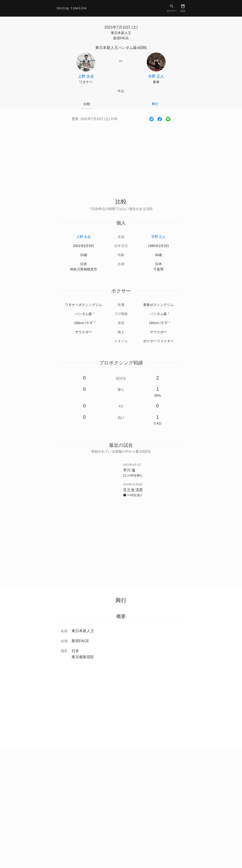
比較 (87, 104)
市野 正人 (159, 237)
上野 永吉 (84, 237)
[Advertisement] (121, 156)
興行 (155, 104)
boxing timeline (72, 8)
